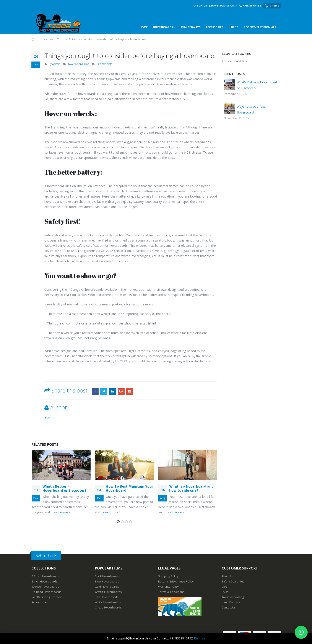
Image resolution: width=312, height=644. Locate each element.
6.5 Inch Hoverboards (46, 576)
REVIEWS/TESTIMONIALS (260, 27)
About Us (228, 576)
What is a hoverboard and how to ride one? (191, 488)
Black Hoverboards (107, 576)
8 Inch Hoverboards (45, 582)
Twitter (104, 391)
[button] (301, 632)
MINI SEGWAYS (191, 27)
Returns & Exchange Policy (176, 582)
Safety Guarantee (233, 582)
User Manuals (231, 602)
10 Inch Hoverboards (45, 587)
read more (61, 512)
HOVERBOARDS (163, 27)
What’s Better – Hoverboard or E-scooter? (64, 488)
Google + (121, 391)
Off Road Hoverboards (46, 592)
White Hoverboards (108, 602)
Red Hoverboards (107, 597)
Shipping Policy (168, 576)
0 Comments (104, 64)
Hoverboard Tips (78, 64)
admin (56, 64)
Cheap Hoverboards (108, 608)
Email (130, 391)
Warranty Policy (168, 587)
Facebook (95, 391)
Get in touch (46, 556)
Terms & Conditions (171, 592)
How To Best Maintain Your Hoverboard (129, 488)
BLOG (235, 27)
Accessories (40, 602)
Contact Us (229, 608)
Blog (225, 587)
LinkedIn (112, 391)
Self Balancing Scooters (47, 597)
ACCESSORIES (214, 27)
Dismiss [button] (200, 638)
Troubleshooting (233, 597)
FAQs (225, 592)
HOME (144, 27)
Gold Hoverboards (107, 587)
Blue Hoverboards (107, 582)
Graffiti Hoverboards (108, 592)
